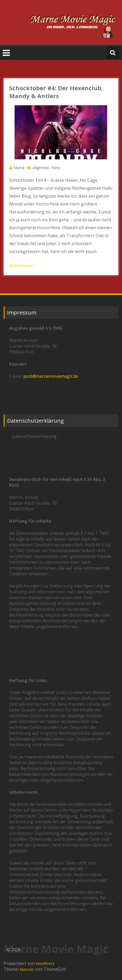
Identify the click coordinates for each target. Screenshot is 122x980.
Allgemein (41, 168)
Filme (56, 168)
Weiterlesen (21, 266)
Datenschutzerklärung (34, 436)
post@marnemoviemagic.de (51, 376)
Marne (19, 168)
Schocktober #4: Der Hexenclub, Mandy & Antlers (56, 92)
